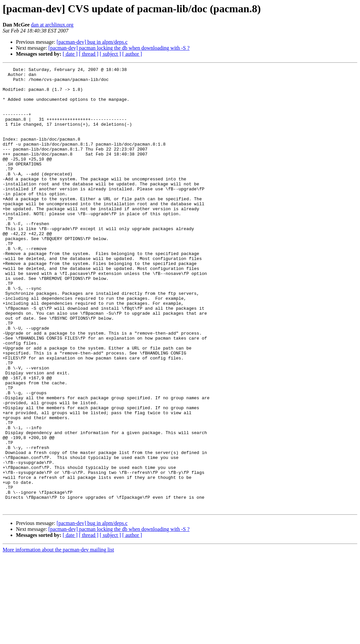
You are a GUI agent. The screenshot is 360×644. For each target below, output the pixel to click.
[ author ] (132, 54)
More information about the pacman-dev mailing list (58, 638)
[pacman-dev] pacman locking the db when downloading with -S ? (119, 48)
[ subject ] (110, 54)
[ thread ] (89, 54)
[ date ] (70, 54)
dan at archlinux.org (52, 25)
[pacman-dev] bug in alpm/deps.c (92, 42)
